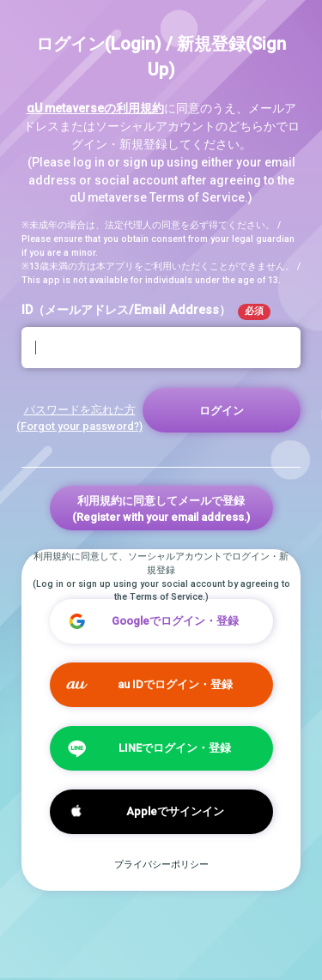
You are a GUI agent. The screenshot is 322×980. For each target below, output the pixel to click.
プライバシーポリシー (161, 865)
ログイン (222, 411)
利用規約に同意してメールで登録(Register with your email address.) (161, 509)
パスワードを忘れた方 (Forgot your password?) (79, 418)
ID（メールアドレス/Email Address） (146, 312)
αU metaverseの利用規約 (95, 108)
